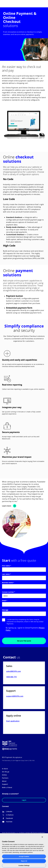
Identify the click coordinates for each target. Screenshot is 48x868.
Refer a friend (7, 787)
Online (4, 775)
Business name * (8, 583)
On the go (6, 772)
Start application (13, 721)
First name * (7, 566)
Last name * (6, 574)
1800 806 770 (11, 677)
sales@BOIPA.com (14, 671)
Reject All (24, 861)
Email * (5, 601)
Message (5, 610)
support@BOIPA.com (15, 696)
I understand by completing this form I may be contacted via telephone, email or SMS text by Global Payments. (23, 622)
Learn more (7, 506)
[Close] (42, 837)
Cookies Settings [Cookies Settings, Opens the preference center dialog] (24, 865)
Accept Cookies (24, 856)
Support (5, 784)
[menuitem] (41, 3)
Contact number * (9, 592)
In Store (5, 769)
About (4, 781)
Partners (5, 778)
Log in (24, 800)
